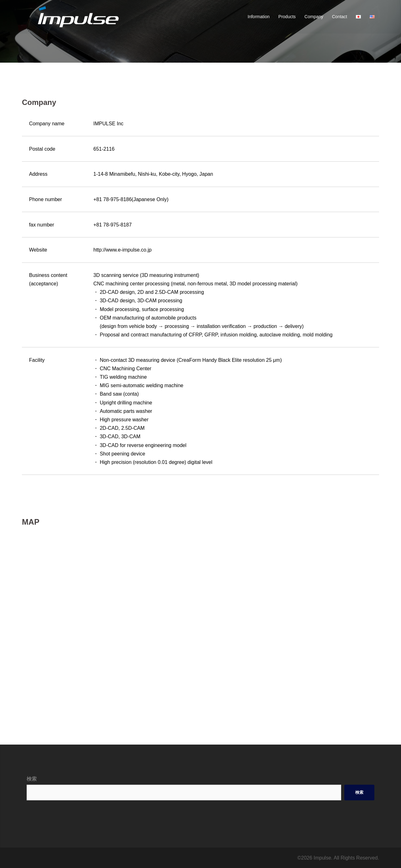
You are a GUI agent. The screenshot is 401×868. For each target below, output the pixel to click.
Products (287, 17)
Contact (340, 17)
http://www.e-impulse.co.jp (122, 250)
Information (259, 17)
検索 (32, 779)
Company (314, 17)
